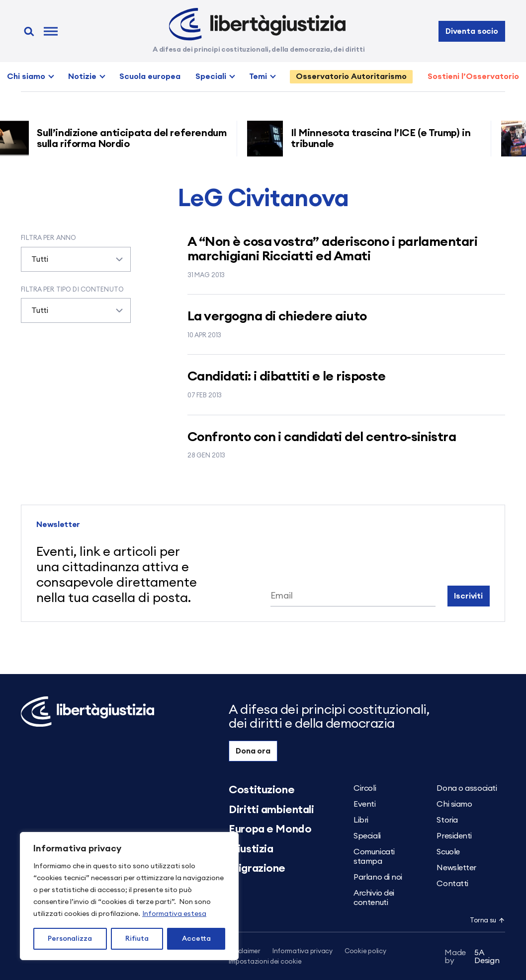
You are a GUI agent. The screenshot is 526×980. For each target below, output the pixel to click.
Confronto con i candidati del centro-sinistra (322, 437)
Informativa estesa (174, 914)
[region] (129, 896)
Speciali (211, 76)
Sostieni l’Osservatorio (473, 76)
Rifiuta (137, 939)
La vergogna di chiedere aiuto (277, 316)
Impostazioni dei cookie (265, 962)
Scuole (448, 852)
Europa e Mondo (270, 829)
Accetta (196, 939)
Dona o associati (467, 788)
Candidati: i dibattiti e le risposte (286, 377)
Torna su (487, 921)
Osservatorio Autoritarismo (351, 76)
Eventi (364, 804)
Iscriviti (468, 596)
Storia (447, 820)
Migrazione (257, 868)
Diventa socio (472, 31)
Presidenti (454, 836)
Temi (258, 76)
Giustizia (251, 849)
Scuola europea (150, 76)
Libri (361, 820)
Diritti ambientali (271, 810)
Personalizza (70, 939)
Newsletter (456, 868)
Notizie (82, 76)
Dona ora (253, 751)
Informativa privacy (303, 951)
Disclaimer (244, 951)
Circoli (365, 788)
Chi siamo (26, 76)
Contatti (452, 884)
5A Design (472, 957)
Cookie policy (365, 951)
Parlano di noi (378, 877)
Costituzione (262, 790)
